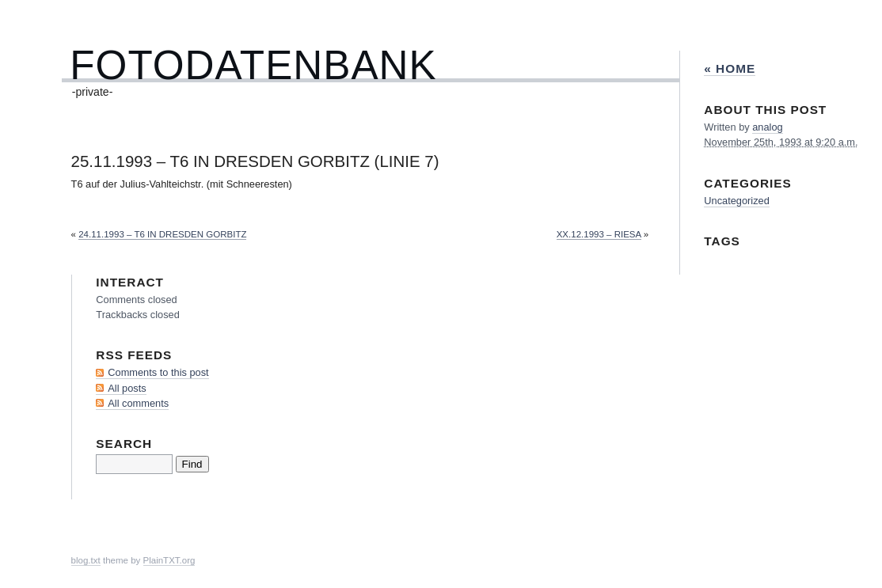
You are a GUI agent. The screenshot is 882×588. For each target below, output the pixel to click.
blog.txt (86, 560)
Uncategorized (737, 201)
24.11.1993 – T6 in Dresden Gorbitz (162, 234)
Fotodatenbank (253, 65)
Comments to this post (158, 372)
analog (767, 127)
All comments (138, 403)
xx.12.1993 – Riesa (599, 234)
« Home (730, 68)
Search (124, 444)
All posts (127, 388)
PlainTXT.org (169, 560)
